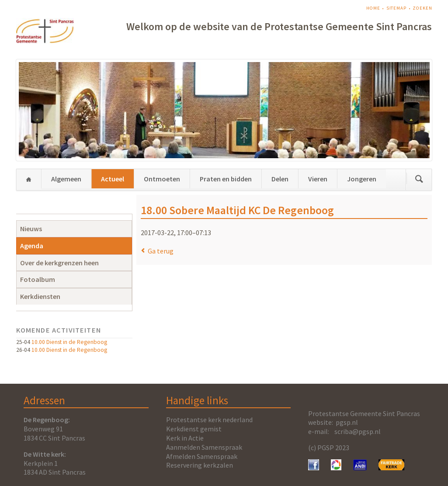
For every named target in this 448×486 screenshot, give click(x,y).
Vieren (318, 179)
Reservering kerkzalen (200, 465)
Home (373, 8)
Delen (280, 179)
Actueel (113, 179)
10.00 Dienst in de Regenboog (69, 342)
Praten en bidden (226, 179)
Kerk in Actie (185, 438)
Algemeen (66, 179)
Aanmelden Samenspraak (204, 447)
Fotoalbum (38, 279)
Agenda (32, 246)
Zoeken (422, 8)
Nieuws (31, 229)
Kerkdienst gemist (194, 429)
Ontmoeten (162, 179)
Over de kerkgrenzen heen (59, 263)
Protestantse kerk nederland (209, 420)
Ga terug (161, 251)
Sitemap (396, 8)
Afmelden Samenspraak (202, 456)
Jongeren (362, 179)
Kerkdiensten (40, 296)
